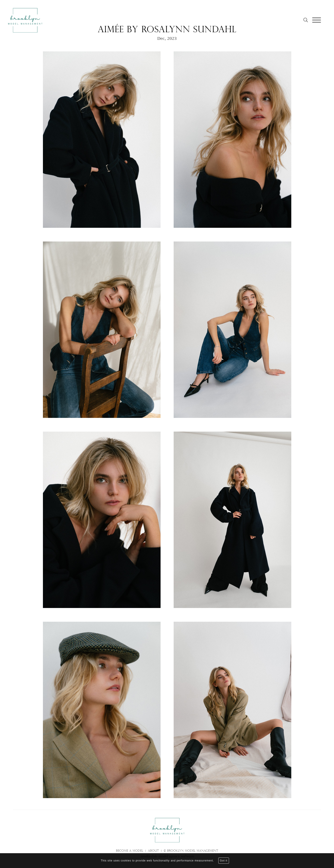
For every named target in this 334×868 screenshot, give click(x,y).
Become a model (130, 851)
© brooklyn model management (191, 851)
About (153, 851)
